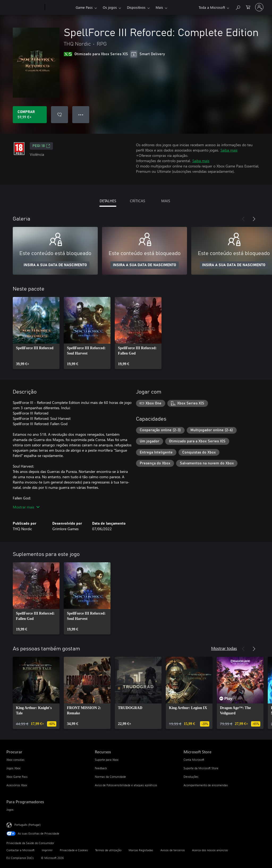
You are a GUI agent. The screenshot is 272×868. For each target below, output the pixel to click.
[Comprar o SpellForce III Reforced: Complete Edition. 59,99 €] (30, 115)
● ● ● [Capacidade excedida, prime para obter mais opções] (81, 115)
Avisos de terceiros (173, 850)
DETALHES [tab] (108, 201)
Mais (159, 7)
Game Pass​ (84, 7)
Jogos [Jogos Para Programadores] (10, 809)
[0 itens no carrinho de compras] (248, 7)
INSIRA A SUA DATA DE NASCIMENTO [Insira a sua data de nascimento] (55, 265)
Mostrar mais (26, 507)
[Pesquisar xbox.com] (238, 7)
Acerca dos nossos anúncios (210, 850)
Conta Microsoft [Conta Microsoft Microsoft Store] (194, 760)
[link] (36, 333)
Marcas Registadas (141, 850)
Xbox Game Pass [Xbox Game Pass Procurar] (17, 777)
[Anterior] (243, 219)
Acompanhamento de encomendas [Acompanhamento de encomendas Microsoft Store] (206, 785)
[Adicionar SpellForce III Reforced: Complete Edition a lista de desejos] (59, 115)
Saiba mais (229, 150)
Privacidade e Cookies (74, 850)
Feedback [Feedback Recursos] (101, 768)
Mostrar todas (224, 648)
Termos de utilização (108, 850)
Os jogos (110, 7)
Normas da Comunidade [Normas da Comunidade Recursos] (110, 777)
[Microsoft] (25, 7)
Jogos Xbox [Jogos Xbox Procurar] (13, 768)
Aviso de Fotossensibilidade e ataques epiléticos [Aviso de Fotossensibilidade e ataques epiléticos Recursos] (126, 785)
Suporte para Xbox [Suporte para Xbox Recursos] (107, 760)
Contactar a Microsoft (20, 850)
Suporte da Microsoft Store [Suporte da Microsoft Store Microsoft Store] (201, 768)
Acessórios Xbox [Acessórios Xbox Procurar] (17, 785)
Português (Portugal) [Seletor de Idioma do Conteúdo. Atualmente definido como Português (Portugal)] (27, 825)
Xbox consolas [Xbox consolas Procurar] (15, 760)
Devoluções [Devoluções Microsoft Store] (191, 777)
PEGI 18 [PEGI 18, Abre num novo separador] (41, 146)
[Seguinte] (254, 219)
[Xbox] (60, 7)
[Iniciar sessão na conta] (259, 7)
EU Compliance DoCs (20, 858)
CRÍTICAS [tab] (137, 201)
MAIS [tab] (166, 201)
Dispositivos (136, 7)
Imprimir (47, 850)
